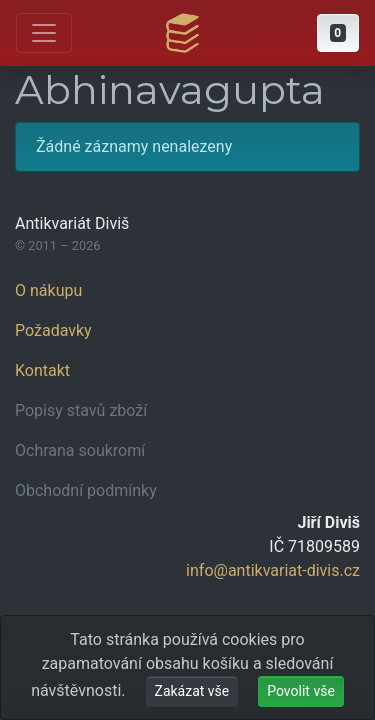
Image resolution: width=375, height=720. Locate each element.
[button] (338, 33)
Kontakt (42, 370)
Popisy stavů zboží (81, 410)
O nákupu (48, 290)
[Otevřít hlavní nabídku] (44, 33)
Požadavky (53, 330)
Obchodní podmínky (86, 490)
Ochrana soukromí (80, 450)
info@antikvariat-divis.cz (273, 570)
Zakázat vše (192, 691)
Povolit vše (301, 691)
